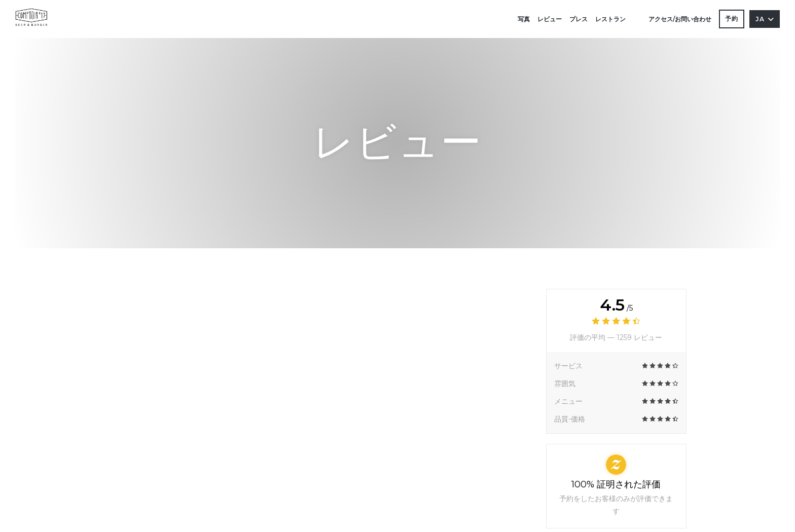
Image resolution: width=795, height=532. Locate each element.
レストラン (610, 19)
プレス (579, 19)
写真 (524, 19)
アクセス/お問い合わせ (680, 19)
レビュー (550, 19)
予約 (732, 18)
